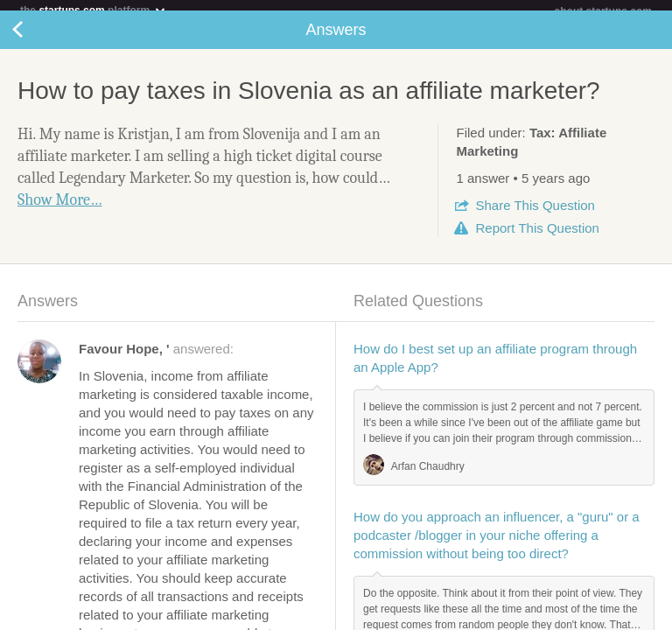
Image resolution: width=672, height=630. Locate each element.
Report (537, 238)
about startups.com (603, 11)
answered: (156, 359)
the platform (94, 10)
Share (535, 216)
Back (35, 40)
